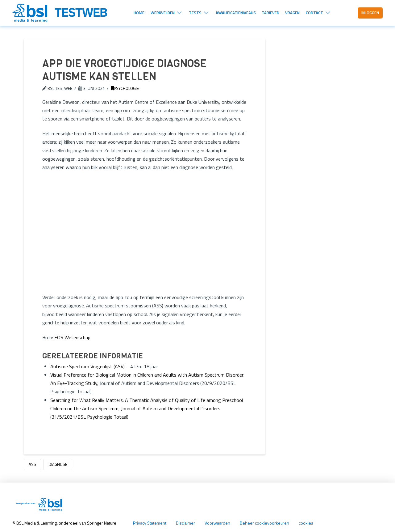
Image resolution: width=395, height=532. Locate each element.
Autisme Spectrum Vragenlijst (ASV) (87, 366)
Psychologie (125, 88)
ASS (32, 464)
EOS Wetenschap (72, 337)
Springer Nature (102, 523)
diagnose (58, 464)
